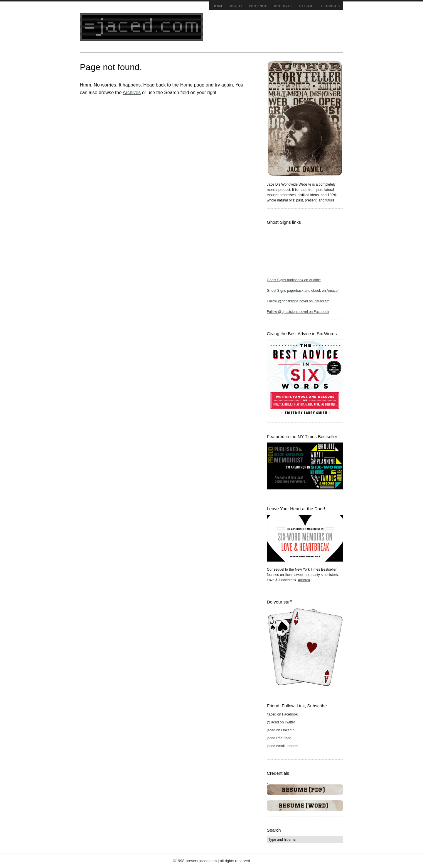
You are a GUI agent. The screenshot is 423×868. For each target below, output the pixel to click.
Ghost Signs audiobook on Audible (294, 280)
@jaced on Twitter (281, 722)
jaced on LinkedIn (281, 730)
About (236, 6)
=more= (304, 580)
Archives (283, 6)
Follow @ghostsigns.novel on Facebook (298, 312)
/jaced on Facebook (282, 714)
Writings (258, 6)
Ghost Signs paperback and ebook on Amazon (303, 291)
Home (218, 6)
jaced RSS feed (279, 738)
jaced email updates (283, 746)
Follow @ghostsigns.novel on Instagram (298, 301)
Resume (307, 6)
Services (331, 6)
